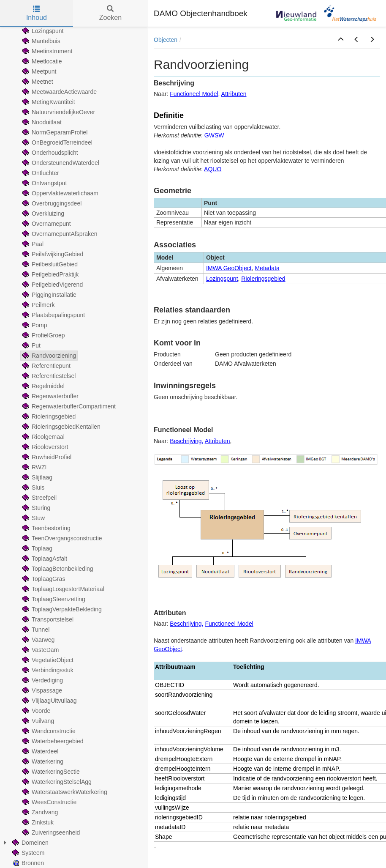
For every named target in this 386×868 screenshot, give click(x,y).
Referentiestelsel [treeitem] (48, 376)
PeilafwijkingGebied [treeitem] (52, 254)
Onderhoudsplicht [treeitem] (49, 153)
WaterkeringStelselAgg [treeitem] (56, 782)
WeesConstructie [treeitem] (49, 802)
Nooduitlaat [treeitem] (41, 122)
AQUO (213, 169)
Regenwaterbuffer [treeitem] (50, 396)
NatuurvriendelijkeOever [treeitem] (58, 112)
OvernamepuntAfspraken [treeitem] (59, 234)
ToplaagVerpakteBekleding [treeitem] (61, 609)
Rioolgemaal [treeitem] (43, 437)
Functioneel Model (194, 94)
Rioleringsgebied (263, 279)
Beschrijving (186, 441)
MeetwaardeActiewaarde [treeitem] (59, 92)
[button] (341, 40)
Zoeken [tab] (110, 13)
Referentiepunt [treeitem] (46, 366)
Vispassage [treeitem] (41, 690)
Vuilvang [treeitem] (37, 721)
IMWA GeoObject (229, 268)
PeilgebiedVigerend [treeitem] (52, 285)
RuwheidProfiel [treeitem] (46, 457)
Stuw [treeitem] (33, 518)
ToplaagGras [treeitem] (43, 579)
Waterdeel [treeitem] (39, 751)
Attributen (234, 94)
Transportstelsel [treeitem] (47, 619)
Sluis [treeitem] (33, 487)
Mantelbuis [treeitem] (41, 41)
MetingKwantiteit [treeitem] (48, 102)
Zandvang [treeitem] (39, 812)
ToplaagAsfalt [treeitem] (44, 559)
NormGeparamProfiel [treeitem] (54, 132)
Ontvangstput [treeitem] (44, 183)
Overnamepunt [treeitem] (46, 224)
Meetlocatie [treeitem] (41, 61)
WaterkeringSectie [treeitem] (50, 772)
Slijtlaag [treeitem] (37, 477)
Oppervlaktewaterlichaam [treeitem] (60, 193)
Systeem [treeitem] (27, 853)
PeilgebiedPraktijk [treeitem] (50, 274)
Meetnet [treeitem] (37, 82)
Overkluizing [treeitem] (42, 214)
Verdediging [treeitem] (42, 680)
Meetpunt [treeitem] (38, 71)
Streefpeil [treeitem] (39, 498)
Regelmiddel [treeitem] (43, 386)
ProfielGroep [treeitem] (43, 335)
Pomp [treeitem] (34, 325)
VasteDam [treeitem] (40, 650)
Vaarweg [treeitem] (38, 640)
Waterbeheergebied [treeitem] (52, 741)
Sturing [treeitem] (35, 508)
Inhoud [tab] (37, 13)
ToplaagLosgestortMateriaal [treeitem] (63, 589)
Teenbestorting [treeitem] (46, 528)
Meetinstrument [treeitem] (46, 51)
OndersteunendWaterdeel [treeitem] (60, 163)
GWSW (214, 135)
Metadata (267, 268)
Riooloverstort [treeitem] (44, 447)
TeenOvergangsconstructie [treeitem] (61, 538)
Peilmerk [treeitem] (38, 305)
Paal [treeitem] (32, 244)
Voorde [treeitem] (35, 711)
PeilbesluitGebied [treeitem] (49, 264)
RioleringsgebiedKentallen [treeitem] (61, 427)
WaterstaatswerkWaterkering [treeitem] (64, 792)
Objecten (166, 40)
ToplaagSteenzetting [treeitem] (53, 599)
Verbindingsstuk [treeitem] (47, 670)
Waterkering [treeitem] (42, 761)
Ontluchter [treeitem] (40, 173)
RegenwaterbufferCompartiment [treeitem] (68, 406)
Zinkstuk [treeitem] (37, 822)
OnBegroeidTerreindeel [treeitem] (57, 142)
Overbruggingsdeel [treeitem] (51, 203)
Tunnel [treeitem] (35, 630)
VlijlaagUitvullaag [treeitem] (49, 701)
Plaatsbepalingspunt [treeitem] (53, 315)
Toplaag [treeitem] (37, 548)
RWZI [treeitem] (34, 467)
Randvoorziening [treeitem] (48, 356)
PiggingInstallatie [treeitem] (49, 295)
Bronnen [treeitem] (27, 863)
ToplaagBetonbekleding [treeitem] (57, 569)
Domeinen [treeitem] (30, 843)
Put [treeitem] (31, 345)
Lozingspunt (222, 279)
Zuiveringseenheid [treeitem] (50, 832)
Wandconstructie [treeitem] (48, 731)
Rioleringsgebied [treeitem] (48, 416)
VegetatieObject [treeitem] (47, 660)
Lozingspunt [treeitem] (42, 31)
